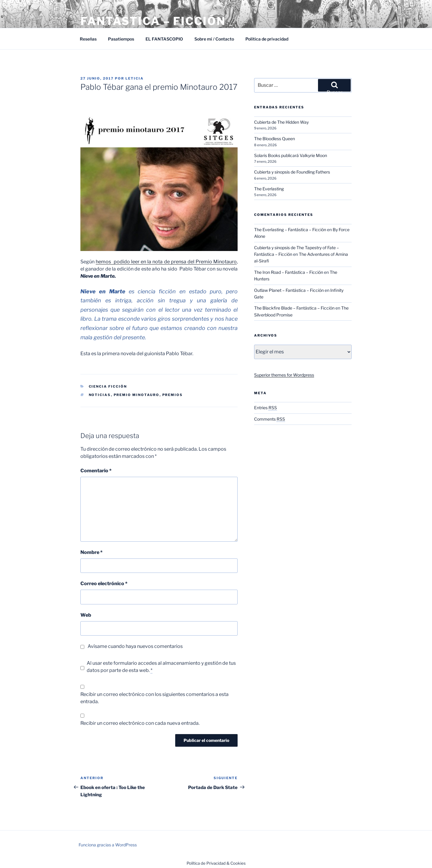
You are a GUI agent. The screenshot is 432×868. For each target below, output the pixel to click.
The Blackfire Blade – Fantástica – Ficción (294, 308)
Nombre (91, 552)
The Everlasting (269, 189)
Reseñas (88, 39)
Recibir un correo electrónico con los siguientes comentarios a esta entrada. (154, 698)
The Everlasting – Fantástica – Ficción (290, 230)
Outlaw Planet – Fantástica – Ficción (289, 290)
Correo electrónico (104, 584)
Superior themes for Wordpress (284, 375)
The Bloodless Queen (274, 139)
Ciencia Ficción (108, 386)
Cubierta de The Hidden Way (281, 122)
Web (86, 615)
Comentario (96, 471)
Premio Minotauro (137, 395)
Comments (270, 419)
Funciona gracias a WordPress (108, 845)
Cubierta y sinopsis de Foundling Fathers (292, 172)
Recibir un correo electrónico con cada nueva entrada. (140, 723)
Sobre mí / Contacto (214, 39)
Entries (265, 408)
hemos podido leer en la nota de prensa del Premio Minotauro (166, 262)
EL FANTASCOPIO (164, 39)
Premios (173, 395)
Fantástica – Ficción (153, 21)
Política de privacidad (267, 39)
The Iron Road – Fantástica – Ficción (289, 272)
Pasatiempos (121, 39)
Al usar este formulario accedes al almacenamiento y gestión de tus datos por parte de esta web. (161, 667)
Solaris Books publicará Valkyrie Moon (291, 155)
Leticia (135, 78)
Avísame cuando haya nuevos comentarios (135, 646)
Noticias (100, 395)
